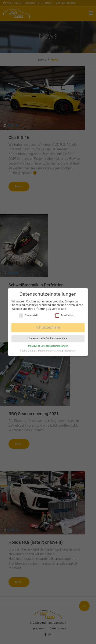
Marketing (65, 315)
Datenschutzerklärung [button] (50, 351)
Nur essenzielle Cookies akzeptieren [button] (48, 338)
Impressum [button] (70, 351)
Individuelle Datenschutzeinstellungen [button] (48, 346)
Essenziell (28, 315)
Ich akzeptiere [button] (48, 327)
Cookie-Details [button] (28, 351)
